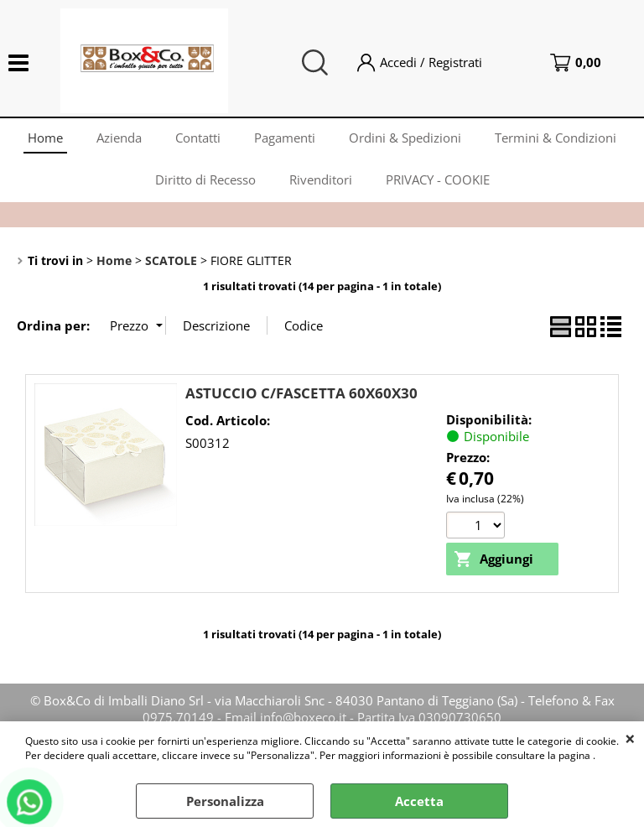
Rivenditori (321, 179)
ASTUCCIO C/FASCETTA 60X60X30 (301, 393)
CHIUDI (630, 738)
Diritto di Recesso (205, 179)
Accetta (419, 801)
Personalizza (225, 801)
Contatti (198, 138)
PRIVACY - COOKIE (438, 179)
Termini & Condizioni (556, 138)
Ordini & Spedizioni (405, 138)
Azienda (119, 138)
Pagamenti (285, 138)
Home (45, 138)
